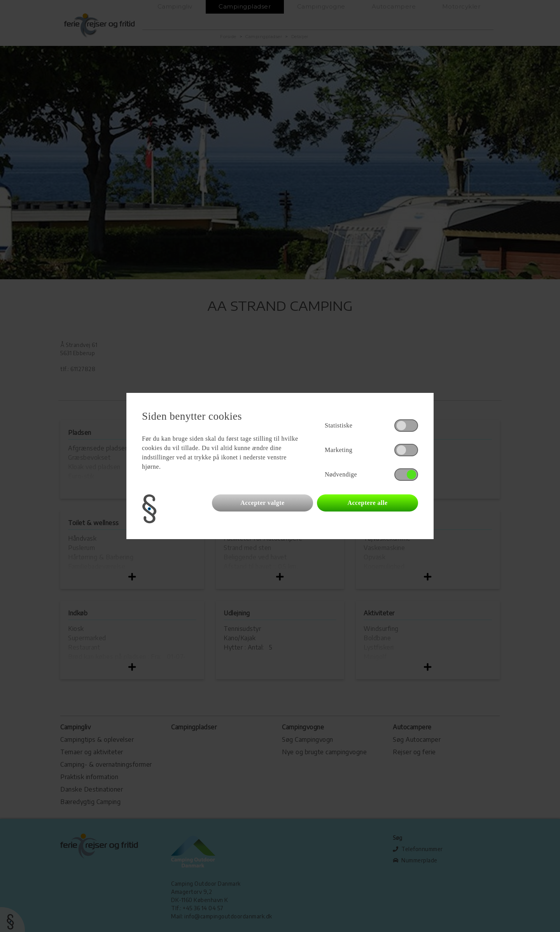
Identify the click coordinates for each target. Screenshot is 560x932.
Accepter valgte (262, 503)
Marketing (339, 450)
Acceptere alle (367, 503)
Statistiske (339, 425)
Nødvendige (341, 474)
